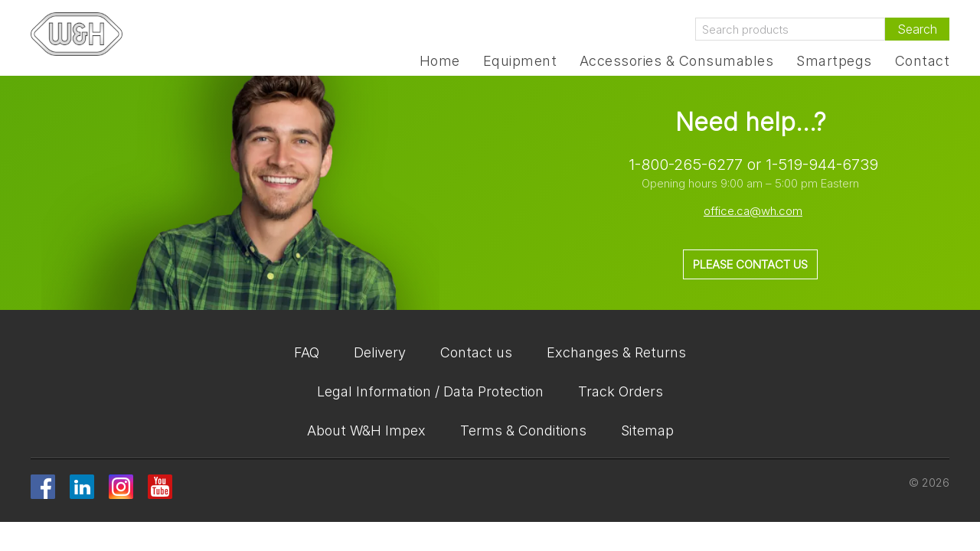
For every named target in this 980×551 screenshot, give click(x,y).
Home (440, 61)
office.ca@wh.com (753, 211)
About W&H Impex (366, 430)
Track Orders (621, 391)
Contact (922, 61)
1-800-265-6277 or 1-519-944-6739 (753, 165)
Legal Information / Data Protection (430, 391)
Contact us (476, 352)
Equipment (520, 61)
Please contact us (750, 264)
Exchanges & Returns (616, 352)
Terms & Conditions (523, 430)
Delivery (380, 352)
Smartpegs (834, 61)
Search (917, 29)
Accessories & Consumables (676, 61)
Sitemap (647, 430)
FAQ (307, 352)
